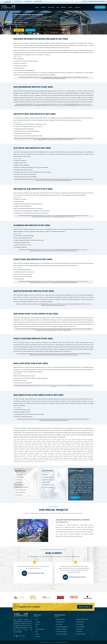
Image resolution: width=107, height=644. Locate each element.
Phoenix (52, 451)
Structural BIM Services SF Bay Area (48, 78)
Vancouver (30, 457)
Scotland (69, 446)
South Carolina (23, 455)
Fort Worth (67, 443)
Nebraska (87, 448)
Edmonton (49, 443)
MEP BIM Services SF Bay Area (60, 78)
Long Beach (58, 446)
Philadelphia (47, 451)
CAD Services (51, 7)
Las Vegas (41, 446)
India (75, 445)
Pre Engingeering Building (61, 627)
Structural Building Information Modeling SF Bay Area (66, 281)
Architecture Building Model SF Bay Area (45, 138)
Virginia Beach (44, 457)
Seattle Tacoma (90, 453)
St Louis (42, 455)
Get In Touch (30, 30)
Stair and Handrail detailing (22, 487)
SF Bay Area (16, 455)
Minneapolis (42, 448)
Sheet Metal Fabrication (61, 632)
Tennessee (73, 455)
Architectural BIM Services (82, 619)
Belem (72, 458)
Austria (38, 458)
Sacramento (32, 453)
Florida (57, 443)
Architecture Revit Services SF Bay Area (66, 139)
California (30, 441)
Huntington (68, 445)
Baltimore (79, 439)
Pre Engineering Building (49, 485)
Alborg (84, 460)
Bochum (15, 460)
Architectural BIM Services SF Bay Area (80, 77)
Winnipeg (66, 457)
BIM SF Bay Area (34, 138)
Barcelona (52, 458)
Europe (44, 462)
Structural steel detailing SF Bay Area (65, 77)
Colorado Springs (79, 441)
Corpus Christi (17, 443)
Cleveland (68, 441)
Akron (15, 439)
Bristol (47, 460)
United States (17, 457)
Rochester (26, 453)
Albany (26, 439)
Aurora (66, 439)
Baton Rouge (85, 439)
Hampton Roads (35, 445)
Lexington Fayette (47, 446)
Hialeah (54, 445)
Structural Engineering (21, 490)
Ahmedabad (91, 457)
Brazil (39, 460)
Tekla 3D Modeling (20, 485)
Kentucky (32, 446)
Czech (33, 462)
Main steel (46, 475)
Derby (36, 462)
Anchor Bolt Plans (20, 477)
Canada (34, 441)
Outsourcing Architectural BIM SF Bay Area (73, 304)
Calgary (26, 441)
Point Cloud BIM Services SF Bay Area (55, 354)
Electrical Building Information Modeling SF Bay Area (61, 179)
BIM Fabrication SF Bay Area (23, 419)
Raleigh (74, 451)
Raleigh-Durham (80, 451)
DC (24, 443)
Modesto (62, 448)
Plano (60, 451)
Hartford (41, 445)
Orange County (21, 451)
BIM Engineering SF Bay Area (42, 105)
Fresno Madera (77, 443)
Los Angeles (64, 446)
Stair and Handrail (47, 480)
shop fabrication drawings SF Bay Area (82, 419)
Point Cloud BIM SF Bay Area (43, 354)
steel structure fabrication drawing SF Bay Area (50, 419)
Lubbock (83, 446)
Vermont (35, 457)
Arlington (59, 439)
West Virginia (56, 457)
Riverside (21, 453)
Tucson (88, 455)
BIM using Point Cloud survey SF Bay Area (23, 329)
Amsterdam (16, 458)
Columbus (85, 441)
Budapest (61, 460)
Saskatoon (79, 453)
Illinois (79, 445)
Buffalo (22, 441)
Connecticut (91, 441)
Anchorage (45, 439)
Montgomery (72, 448)
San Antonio (44, 453)
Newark (44, 450)
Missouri (58, 448)
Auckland (91, 460)
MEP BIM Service (80, 622)
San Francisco (58, 453)
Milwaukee (36, 448)
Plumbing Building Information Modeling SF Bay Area (66, 250)
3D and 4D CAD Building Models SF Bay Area (72, 104)
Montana (67, 448)
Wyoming (75, 457)
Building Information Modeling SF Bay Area (24, 104)
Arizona (50, 439)
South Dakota (30, 455)
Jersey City (22, 446)
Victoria (39, 457)
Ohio (85, 450)
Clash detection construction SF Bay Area (74, 385)
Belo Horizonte (81, 458)
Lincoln (53, 446)
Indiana (83, 445)
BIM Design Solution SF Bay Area (21, 105)
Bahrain (42, 458)
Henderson (50, 445)
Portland (64, 451)
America (36, 439)
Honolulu (59, 445)
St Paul (46, 455)
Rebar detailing (47, 482)
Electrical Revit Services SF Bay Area (65, 180)
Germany (87, 443)
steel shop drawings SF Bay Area (45, 420)
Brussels (51, 460)
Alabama (19, 439)
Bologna (27, 460)
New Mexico (22, 450)
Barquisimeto (57, 458)
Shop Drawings (19, 475)
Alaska (23, 439)
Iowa (92, 445)
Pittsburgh (57, 451)
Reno (86, 451)
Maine (92, 446)
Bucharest (56, 460)
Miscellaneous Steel (20, 492)
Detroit (35, 443)
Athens (30, 458)
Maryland (16, 448)
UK (26, 457)
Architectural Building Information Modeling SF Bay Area (63, 138)
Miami (28, 448)
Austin (70, 439)
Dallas (21, 443)
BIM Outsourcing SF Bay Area (77, 179)
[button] (53, 588)
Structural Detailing (39, 629)
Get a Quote (100, 7)
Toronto (84, 455)
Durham (45, 443)
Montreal (77, 448)
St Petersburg (51, 455)
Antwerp (21, 458)
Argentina (26, 458)
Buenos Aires (67, 460)
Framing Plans (19, 480)
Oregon (27, 451)
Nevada (91, 448)
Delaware (27, 443)
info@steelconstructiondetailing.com (97, 1)
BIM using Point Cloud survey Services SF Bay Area (41, 329)
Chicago (54, 441)
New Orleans (28, 450)
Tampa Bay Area (67, 455)
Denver (31, 443)
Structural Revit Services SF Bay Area (70, 283)
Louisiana (74, 446)
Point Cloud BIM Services (61, 634)
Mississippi (53, 448)
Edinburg (40, 462)
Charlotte (43, 441)
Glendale (16, 445)
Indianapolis (88, 445)
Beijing (68, 458)
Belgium (76, 458)
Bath (25, 462)
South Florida (36, 455)
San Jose (69, 453)
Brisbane (43, 460)
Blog (36, 632)
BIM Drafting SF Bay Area (43, 139)
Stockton (56, 455)
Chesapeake (49, 441)
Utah (21, 457)
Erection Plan (19, 482)
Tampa (61, 455)
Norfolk (48, 450)
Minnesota (48, 448)
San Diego (64, 453)
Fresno (71, 443)
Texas (77, 455)
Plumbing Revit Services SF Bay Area (70, 251)
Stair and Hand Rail (59, 622)
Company (43, 7)
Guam (26, 445)
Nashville (82, 448)
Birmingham (91, 458)
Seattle (84, 453)
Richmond (16, 453)
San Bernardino (51, 453)
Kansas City (27, 446)
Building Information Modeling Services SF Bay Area (29, 77)
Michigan (31, 448)
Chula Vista (58, 441)
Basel (19, 462)
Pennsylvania (40, 451)
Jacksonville (16, 446)
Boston (18, 441)
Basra (22, 462)
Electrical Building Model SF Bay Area (44, 179)
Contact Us (78, 7)
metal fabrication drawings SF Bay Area (67, 419)
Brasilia (36, 460)
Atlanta (63, 439)
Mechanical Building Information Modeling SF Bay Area (67, 216)
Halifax (29, 445)
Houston (63, 445)
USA (24, 457)
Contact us (37, 637)
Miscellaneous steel (48, 477)
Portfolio (70, 7)
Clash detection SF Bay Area (32, 385)
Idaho (72, 445)
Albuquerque (31, 439)
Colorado (73, 441)
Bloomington (90, 439)
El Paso (54, 443)
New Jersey (16, 450)
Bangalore (47, 458)
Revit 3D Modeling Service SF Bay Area (51, 77)
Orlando (31, 451)
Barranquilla (64, 458)
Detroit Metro (40, 443)
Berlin (86, 458)
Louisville (79, 446)
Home (37, 7)
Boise (15, 441)
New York (33, 450)
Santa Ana (74, 453)
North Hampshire (67, 450)
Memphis (20, 448)
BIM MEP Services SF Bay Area (47, 305)
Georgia (82, 443)
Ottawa (35, 451)
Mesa (24, 448)
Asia (87, 460)
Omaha (15, 451)
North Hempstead (75, 450)
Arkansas (54, 439)
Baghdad (16, 462)
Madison (88, 446)
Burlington (29, 462)
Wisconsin (71, 457)
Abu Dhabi (80, 457)
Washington (50, 457)
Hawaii (45, 445)
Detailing (63, 7)
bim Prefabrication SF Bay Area (34, 419)
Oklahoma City (90, 450)
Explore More (19, 30)
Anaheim (40, 439)
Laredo (36, 446)
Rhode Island (90, 451)
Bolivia (23, 460)
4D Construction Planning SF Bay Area (70, 105)
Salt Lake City (38, 453)
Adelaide (85, 457)
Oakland (82, 450)
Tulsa (92, 455)
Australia (34, 458)
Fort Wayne (62, 443)
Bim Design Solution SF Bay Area (38, 217)
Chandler (39, 441)
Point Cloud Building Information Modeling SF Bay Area (27, 354)
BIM (58, 7)
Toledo (81, 455)
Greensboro (21, 445)
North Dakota (60, 450)
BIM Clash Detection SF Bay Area (20, 385)
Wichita (61, 457)
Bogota (19, 460)
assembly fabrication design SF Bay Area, (60, 420)
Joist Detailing (19, 495)
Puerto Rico (70, 451)
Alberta (81, 460)
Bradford (32, 460)
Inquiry (36, 634)
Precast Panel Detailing (48, 487)
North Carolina (53, 450)
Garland (91, 443)
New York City (39, 450)
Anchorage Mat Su (74, 460)
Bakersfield (74, 439)
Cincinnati (63, 441)
